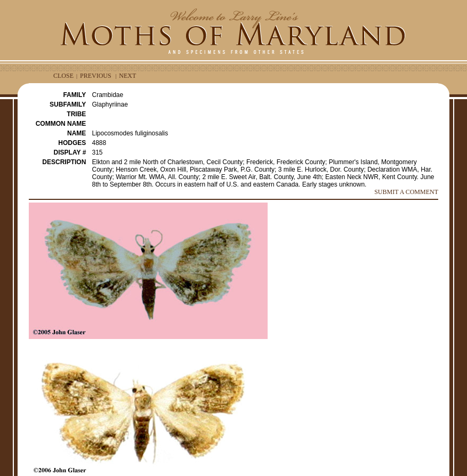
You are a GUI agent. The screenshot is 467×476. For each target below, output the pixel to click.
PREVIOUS (96, 76)
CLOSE (63, 76)
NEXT (127, 76)
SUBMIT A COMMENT (406, 192)
